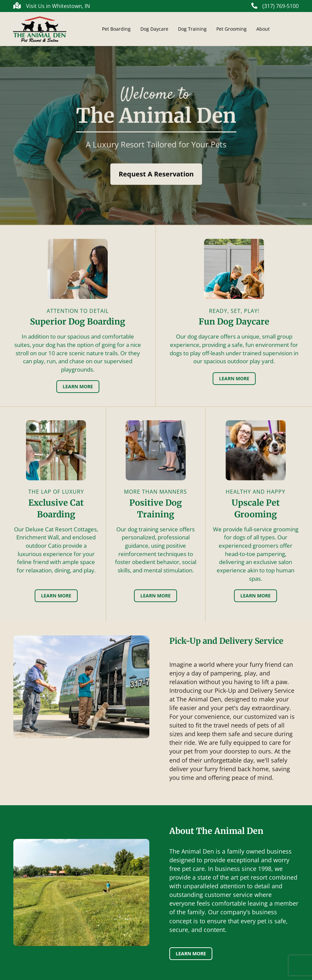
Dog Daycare (154, 29)
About (263, 29)
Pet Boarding (116, 29)
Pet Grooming (231, 29)
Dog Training (192, 29)
